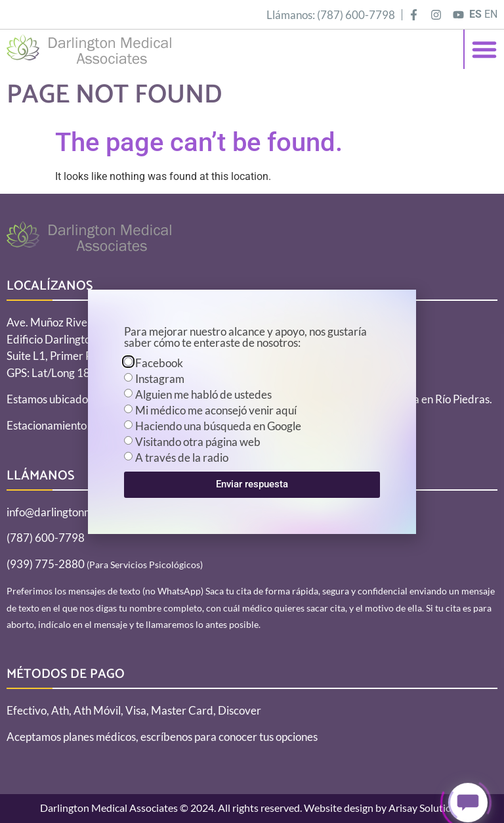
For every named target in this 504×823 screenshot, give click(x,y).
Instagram (160, 379)
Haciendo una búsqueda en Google (218, 426)
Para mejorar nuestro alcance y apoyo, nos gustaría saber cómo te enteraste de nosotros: (245, 338)
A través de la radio (182, 457)
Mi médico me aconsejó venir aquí (216, 410)
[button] (484, 49)
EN (491, 14)
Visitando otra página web (198, 442)
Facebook (159, 363)
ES (475, 14)
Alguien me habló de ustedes (203, 394)
